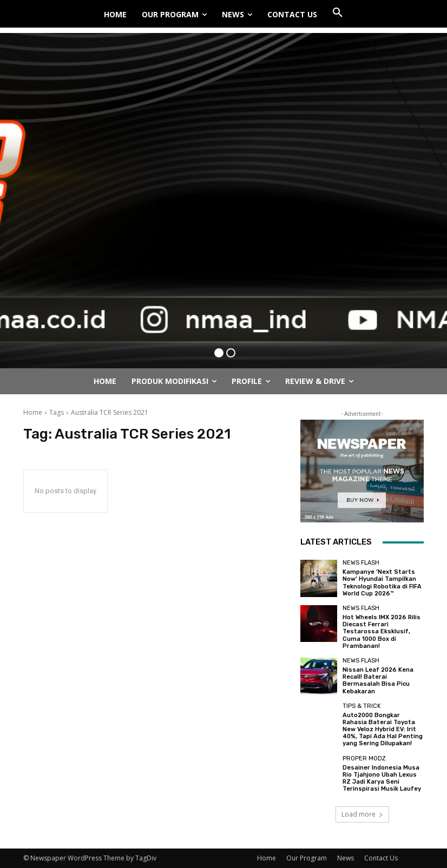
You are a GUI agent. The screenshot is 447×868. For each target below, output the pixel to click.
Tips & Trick (362, 706)
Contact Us (381, 858)
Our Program (307, 858)
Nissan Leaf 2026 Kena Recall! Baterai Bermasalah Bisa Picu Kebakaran (378, 681)
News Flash (361, 563)
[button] (338, 13)
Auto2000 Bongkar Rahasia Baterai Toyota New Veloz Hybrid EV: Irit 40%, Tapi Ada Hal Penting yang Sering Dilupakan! (383, 730)
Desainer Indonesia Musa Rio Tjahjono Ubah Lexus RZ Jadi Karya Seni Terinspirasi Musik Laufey (382, 778)
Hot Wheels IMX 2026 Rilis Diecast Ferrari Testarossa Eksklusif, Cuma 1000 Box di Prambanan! (382, 632)
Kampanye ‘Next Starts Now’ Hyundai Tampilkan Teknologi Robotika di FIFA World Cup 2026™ (382, 583)
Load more (362, 814)
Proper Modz (364, 758)
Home (33, 412)
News (346, 858)
